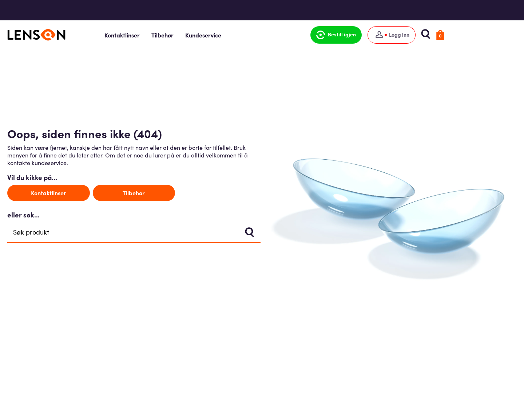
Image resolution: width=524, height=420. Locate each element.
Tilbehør (201, 35)
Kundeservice (241, 35)
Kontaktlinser (160, 35)
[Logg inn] (424, 35)
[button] (369, 35)
